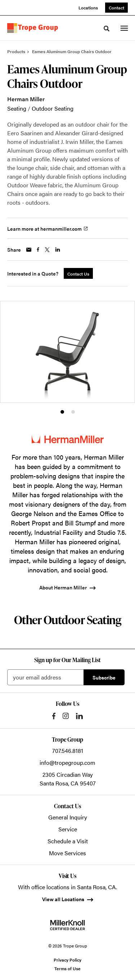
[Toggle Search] (107, 29)
